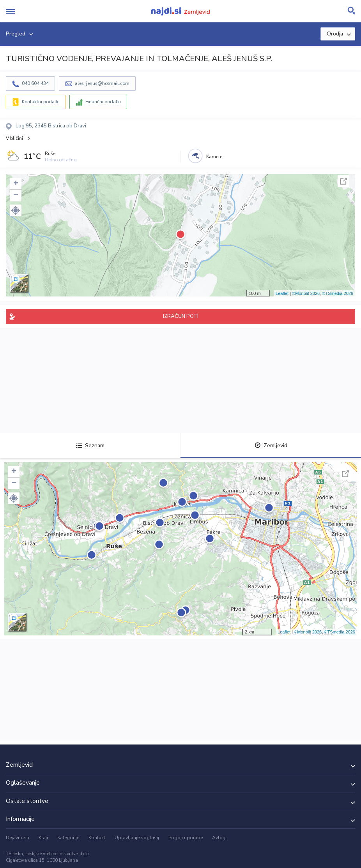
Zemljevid (271, 445)
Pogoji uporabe (186, 838)
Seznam (90, 445)
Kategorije (68, 838)
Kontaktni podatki (41, 102)
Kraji (43, 838)
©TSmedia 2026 (338, 293)
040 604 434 (35, 83)
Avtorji (219, 838)
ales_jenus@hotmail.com (102, 83)
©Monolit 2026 (306, 293)
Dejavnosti (18, 838)
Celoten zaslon (343, 181)
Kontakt (97, 838)
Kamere (214, 157)
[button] (16, 210)
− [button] (16, 196)
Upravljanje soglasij (137, 838)
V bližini (14, 138)
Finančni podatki (103, 102)
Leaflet (282, 293)
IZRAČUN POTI (181, 316)
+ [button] (16, 184)
